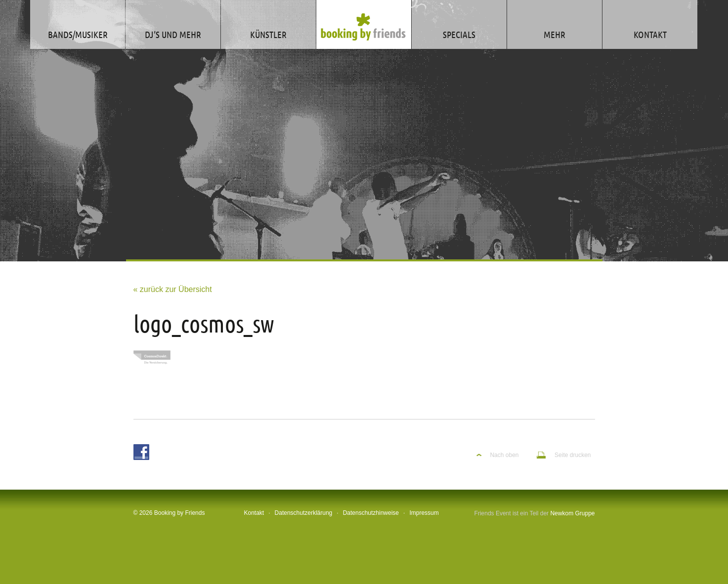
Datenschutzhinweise (371, 513)
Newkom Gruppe (572, 513)
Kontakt (254, 513)
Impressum (424, 513)
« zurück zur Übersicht (173, 289)
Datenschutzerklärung (304, 513)
